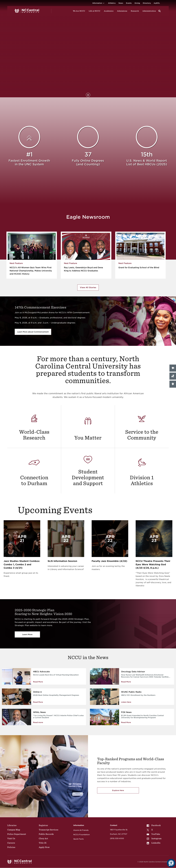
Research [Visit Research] (135, 11)
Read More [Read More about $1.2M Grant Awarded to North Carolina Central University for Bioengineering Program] (126, 722)
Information (99, 3)
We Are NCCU (79, 11)
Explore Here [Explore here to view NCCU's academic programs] (118, 790)
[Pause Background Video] (88, 95)
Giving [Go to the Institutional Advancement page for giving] (137, 3)
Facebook (154, 825)
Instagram (154, 838)
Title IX (43, 843)
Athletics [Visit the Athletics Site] (112, 3)
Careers (11, 843)
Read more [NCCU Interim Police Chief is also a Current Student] (38, 722)
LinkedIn (154, 843)
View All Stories (88, 287)
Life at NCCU (95, 11)
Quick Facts (78, 839)
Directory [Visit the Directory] (147, 3)
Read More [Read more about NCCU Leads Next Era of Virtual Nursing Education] (38, 682)
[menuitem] (154, 825)
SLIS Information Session (62, 561)
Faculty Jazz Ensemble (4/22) (109, 561)
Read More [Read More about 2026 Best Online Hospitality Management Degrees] (38, 702)
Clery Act (43, 838)
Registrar (43, 825)
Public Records (46, 834)
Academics (109, 11)
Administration (149, 11)
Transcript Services (48, 830)
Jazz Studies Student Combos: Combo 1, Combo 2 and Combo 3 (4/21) (22, 564)
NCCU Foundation (81, 835)
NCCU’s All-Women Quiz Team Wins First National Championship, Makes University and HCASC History (31, 271)
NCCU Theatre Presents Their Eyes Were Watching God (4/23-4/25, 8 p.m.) (153, 564)
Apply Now (44, 847)
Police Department (17, 834)
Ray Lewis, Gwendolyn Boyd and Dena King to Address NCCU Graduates (83, 269)
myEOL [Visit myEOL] (157, 3)
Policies (11, 847)
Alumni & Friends (81, 830)
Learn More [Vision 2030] (27, 634)
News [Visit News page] (121, 3)
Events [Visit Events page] (129, 3)
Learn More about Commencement (33, 332)
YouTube (153, 834)
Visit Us (11, 838)
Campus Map (14, 830)
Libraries (12, 825)
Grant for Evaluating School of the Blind (139, 268)
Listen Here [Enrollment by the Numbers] (126, 702)
